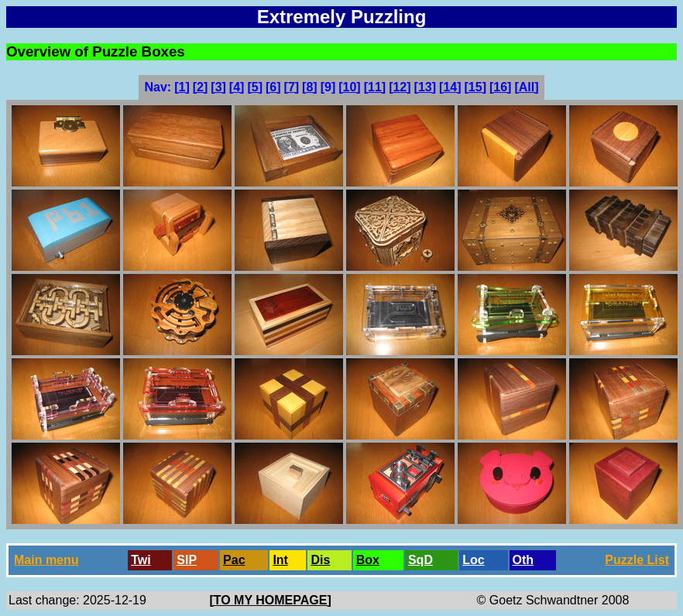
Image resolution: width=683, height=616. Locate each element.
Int (280, 560)
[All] (526, 87)
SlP (187, 560)
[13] (425, 87)
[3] (218, 87)
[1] (182, 87)
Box (368, 560)
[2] (201, 87)
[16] (500, 87)
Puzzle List (637, 560)
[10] (349, 87)
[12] (400, 87)
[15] (475, 87)
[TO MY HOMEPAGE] (270, 600)
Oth (523, 560)
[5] (255, 87)
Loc (473, 560)
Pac (234, 560)
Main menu (46, 560)
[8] (310, 87)
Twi (141, 560)
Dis (320, 560)
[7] (292, 87)
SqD (420, 560)
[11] (375, 87)
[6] (273, 87)
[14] (450, 87)
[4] (237, 87)
